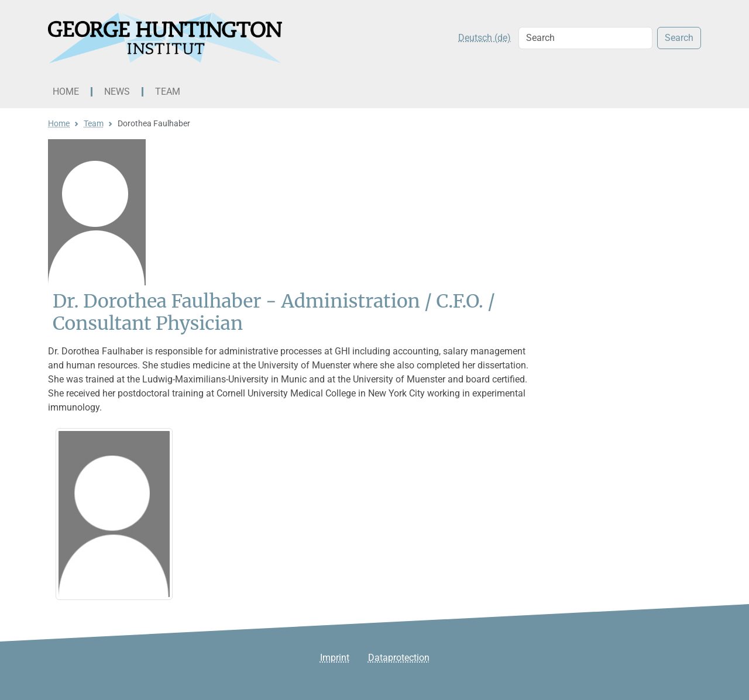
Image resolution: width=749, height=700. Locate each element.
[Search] (585, 38)
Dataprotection (399, 658)
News (117, 92)
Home (66, 92)
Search (679, 38)
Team (168, 92)
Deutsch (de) (485, 38)
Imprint (335, 658)
